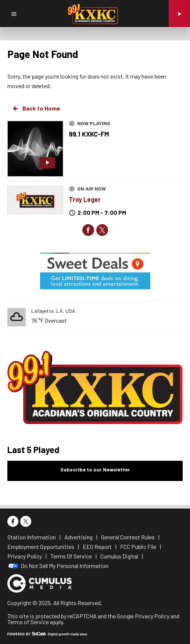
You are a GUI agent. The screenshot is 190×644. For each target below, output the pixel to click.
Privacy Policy (152, 616)
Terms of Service (28, 622)
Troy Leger (85, 199)
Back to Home (36, 108)
